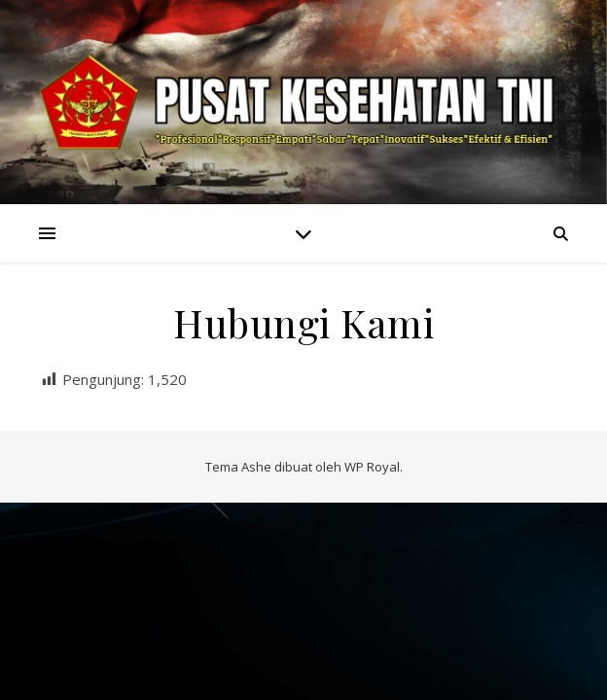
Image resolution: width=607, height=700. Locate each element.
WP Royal (372, 467)
